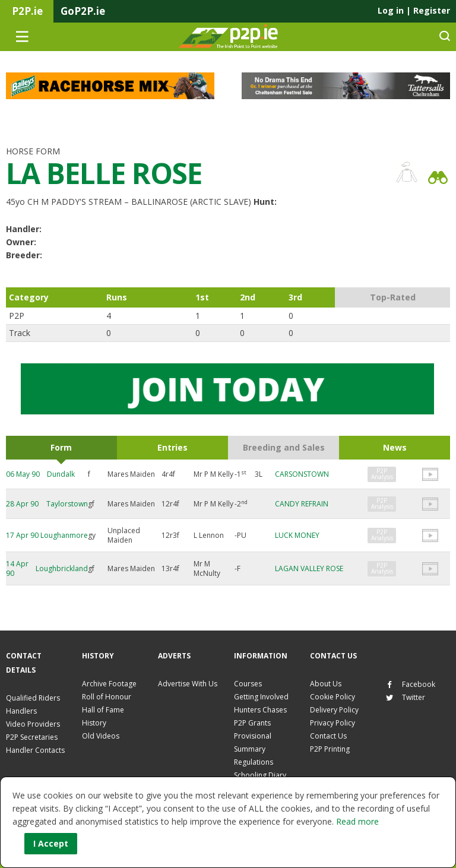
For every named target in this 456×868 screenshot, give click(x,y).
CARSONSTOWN (302, 474)
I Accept (51, 843)
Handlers (21, 711)
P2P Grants (252, 723)
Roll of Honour (107, 697)
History (94, 723)
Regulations (254, 762)
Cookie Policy (332, 697)
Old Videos (101, 736)
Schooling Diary (260, 775)
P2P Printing (330, 749)
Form (61, 447)
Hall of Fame (103, 710)
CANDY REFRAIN (302, 504)
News (395, 447)
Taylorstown (67, 504)
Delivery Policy (334, 710)
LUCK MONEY (297, 535)
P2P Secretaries (32, 737)
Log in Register (414, 10)
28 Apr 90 (22, 504)
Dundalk (61, 474)
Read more (357, 821)
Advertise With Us (188, 684)
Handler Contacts (35, 750)
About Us (326, 684)
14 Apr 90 (17, 568)
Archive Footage (109, 684)
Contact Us (328, 736)
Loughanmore (64, 535)
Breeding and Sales (284, 447)
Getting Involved (261, 697)
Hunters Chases (260, 710)
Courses (248, 684)
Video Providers (33, 724)
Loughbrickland (62, 568)
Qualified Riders (33, 698)
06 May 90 (23, 474)
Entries (172, 447)
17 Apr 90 (22, 535)
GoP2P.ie (83, 11)
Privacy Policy (332, 723)
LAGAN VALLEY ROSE (309, 568)
